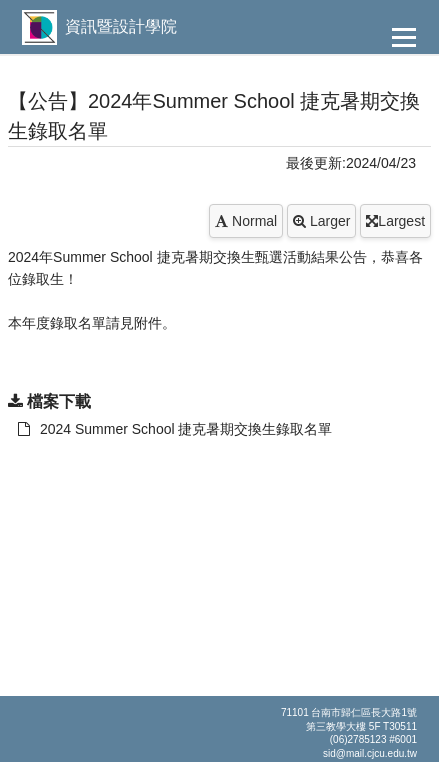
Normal (246, 221)
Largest (395, 221)
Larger (321, 221)
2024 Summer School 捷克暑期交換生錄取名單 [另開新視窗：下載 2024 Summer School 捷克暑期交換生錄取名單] (175, 429)
